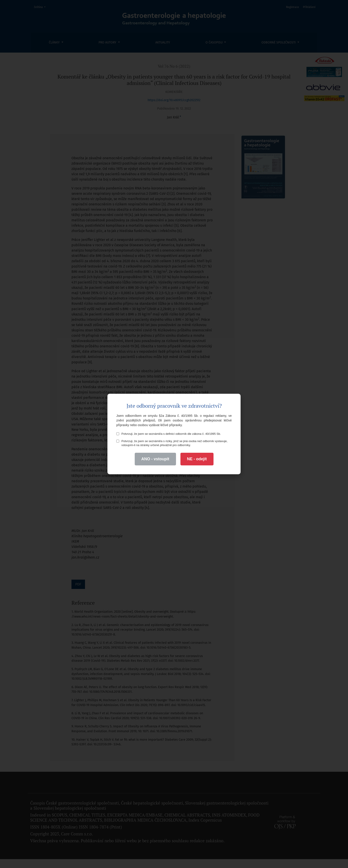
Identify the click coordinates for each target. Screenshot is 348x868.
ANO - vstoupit (155, 459)
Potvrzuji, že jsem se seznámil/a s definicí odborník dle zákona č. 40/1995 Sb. (169, 434)
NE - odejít (197, 459)
